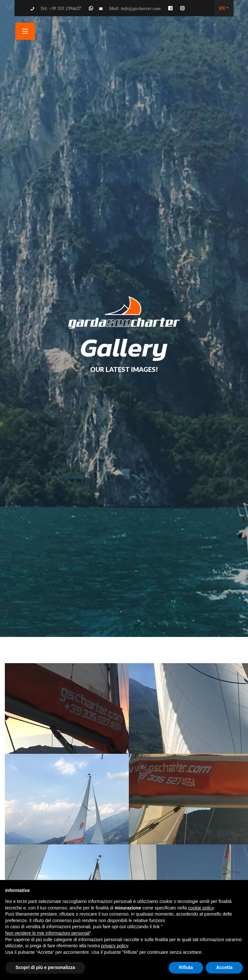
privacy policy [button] (114, 946)
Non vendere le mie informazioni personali (47, 933)
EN (222, 8)
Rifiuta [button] (186, 967)
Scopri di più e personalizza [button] (45, 967)
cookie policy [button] (201, 908)
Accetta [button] (224, 967)
